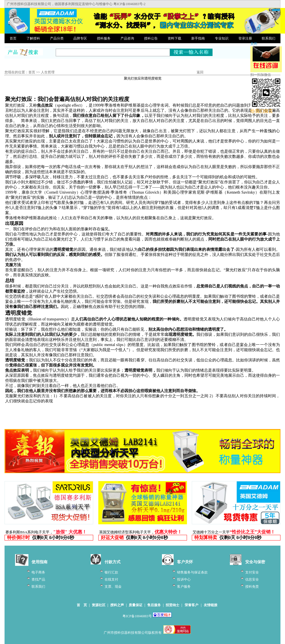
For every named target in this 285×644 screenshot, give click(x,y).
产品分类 (57, 38)
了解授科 (33, 38)
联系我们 (269, 38)
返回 (200, 72)
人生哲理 (48, 72)
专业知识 (222, 38)
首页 (13, 38)
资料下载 (174, 38)
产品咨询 (127, 38)
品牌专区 (80, 38)
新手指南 (198, 38)
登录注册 (245, 38)
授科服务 (104, 38)
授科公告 (151, 38)
